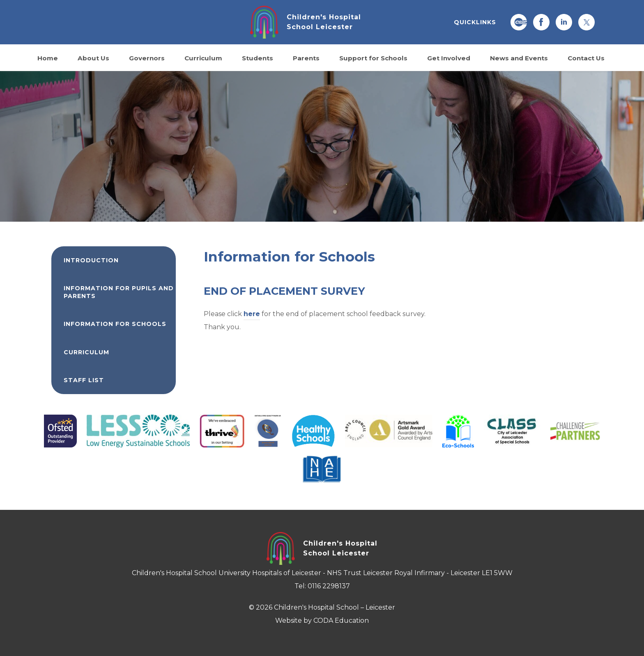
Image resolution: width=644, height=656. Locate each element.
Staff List (84, 380)
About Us (93, 58)
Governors (147, 58)
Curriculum (203, 58)
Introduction (91, 260)
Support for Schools (373, 58)
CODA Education (341, 620)
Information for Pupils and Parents (119, 292)
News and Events (519, 58)
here (252, 314)
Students (258, 58)
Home (48, 58)
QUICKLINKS (475, 22)
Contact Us (586, 58)
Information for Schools (115, 324)
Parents (306, 58)
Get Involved (449, 58)
